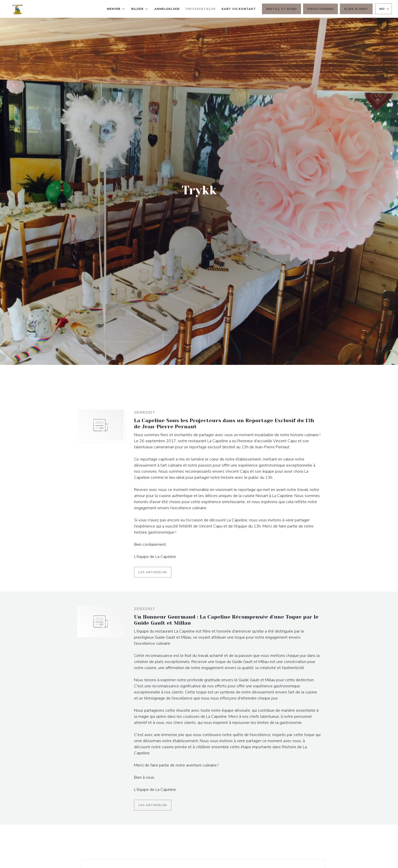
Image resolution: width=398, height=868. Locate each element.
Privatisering (320, 9)
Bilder (140, 9)
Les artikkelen (155, 572)
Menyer (116, 9)
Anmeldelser (167, 9)
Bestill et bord (281, 9)
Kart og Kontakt (239, 9)
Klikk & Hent (356, 9)
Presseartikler (201, 9)
